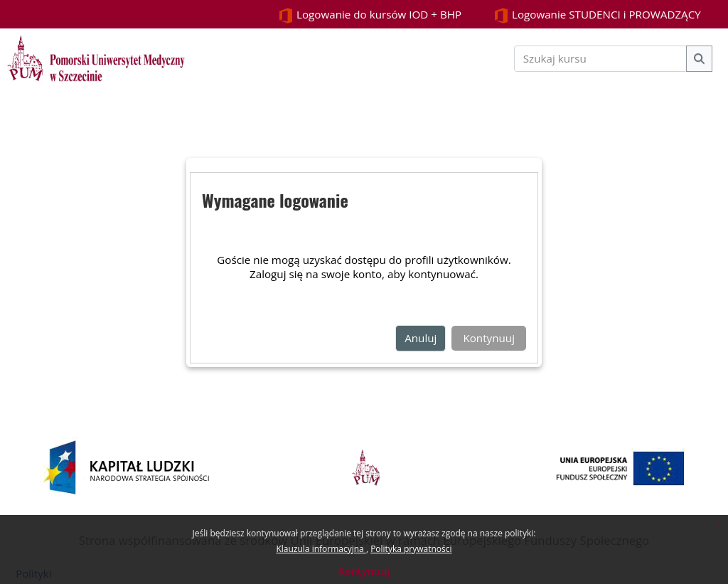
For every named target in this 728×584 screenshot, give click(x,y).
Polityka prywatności (411, 549)
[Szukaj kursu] (601, 59)
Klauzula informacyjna (321, 549)
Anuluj (421, 338)
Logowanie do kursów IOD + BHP (370, 15)
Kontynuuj (364, 571)
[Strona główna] (96, 57)
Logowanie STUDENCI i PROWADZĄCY (597, 15)
